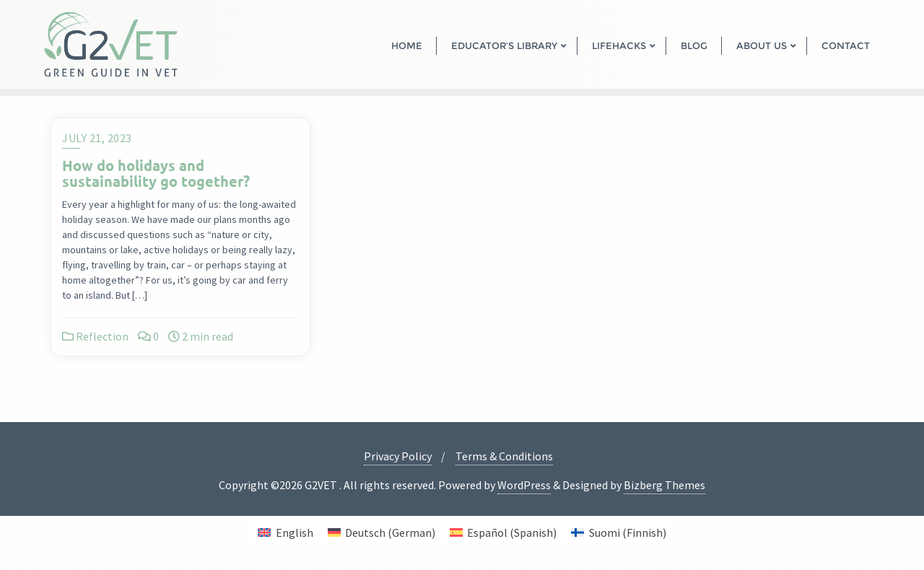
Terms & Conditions (504, 456)
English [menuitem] (295, 532)
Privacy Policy (398, 456)
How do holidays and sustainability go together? (156, 173)
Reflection (95, 336)
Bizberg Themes (664, 485)
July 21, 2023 (97, 138)
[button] (32, 538)
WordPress (524, 485)
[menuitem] (285, 532)
